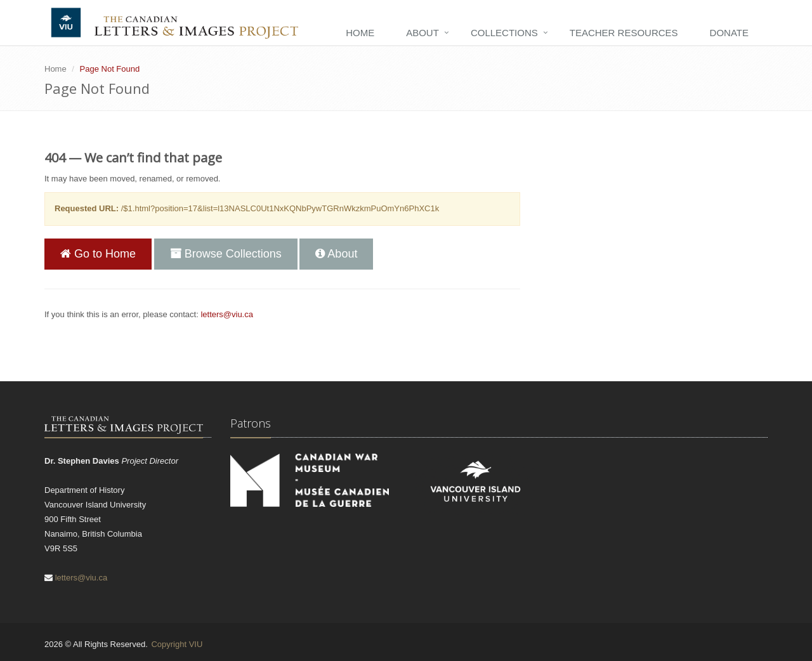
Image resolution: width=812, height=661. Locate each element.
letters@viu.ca (227, 314)
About (422, 33)
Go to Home (98, 254)
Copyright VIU (177, 644)
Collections (504, 33)
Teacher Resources (624, 33)
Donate (729, 33)
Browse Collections (226, 254)
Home (360, 33)
